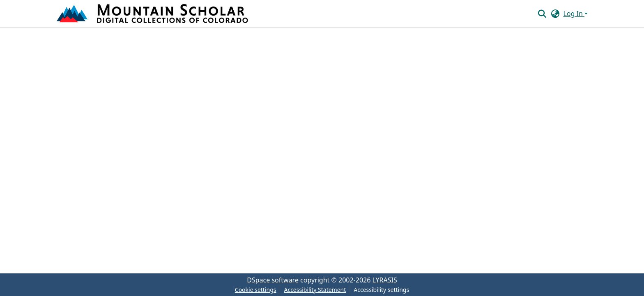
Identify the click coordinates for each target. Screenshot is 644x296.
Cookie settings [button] (256, 290)
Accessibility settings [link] (381, 290)
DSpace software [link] (273, 280)
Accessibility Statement (315, 290)
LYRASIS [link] (385, 280)
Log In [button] (574, 14)
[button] (153, 14)
